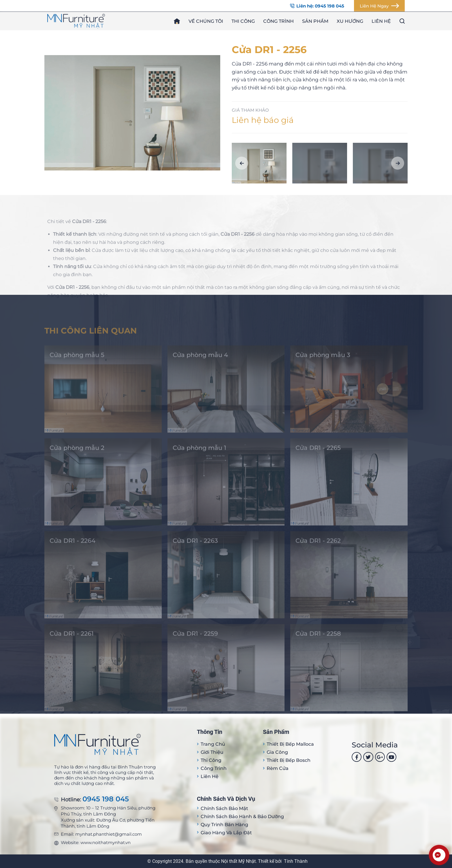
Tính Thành (296, 861)
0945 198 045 (106, 799)
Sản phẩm (315, 21)
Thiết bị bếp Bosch (289, 760)
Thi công (243, 21)
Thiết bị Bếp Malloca (290, 744)
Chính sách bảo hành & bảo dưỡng (242, 817)
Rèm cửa (278, 768)
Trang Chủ (213, 744)
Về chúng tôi (206, 21)
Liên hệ (381, 21)
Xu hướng (350, 21)
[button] (242, 163)
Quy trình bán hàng (224, 825)
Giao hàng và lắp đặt (226, 833)
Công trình (278, 21)
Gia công (277, 752)
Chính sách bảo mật (224, 808)
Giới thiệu (212, 752)
